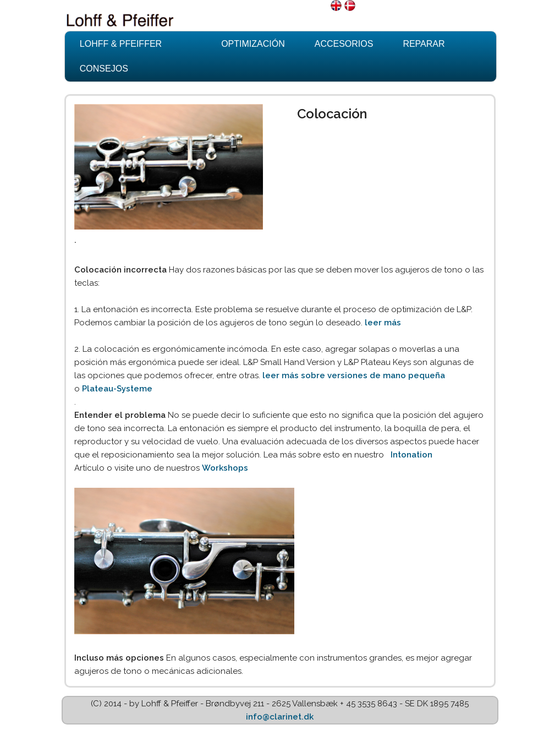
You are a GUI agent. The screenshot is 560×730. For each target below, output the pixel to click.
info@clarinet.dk (280, 717)
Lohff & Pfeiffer (121, 44)
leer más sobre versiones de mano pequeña (354, 375)
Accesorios (344, 44)
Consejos (104, 69)
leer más (383, 323)
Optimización (253, 44)
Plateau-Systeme (117, 389)
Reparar (424, 44)
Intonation (411, 455)
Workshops (225, 468)
